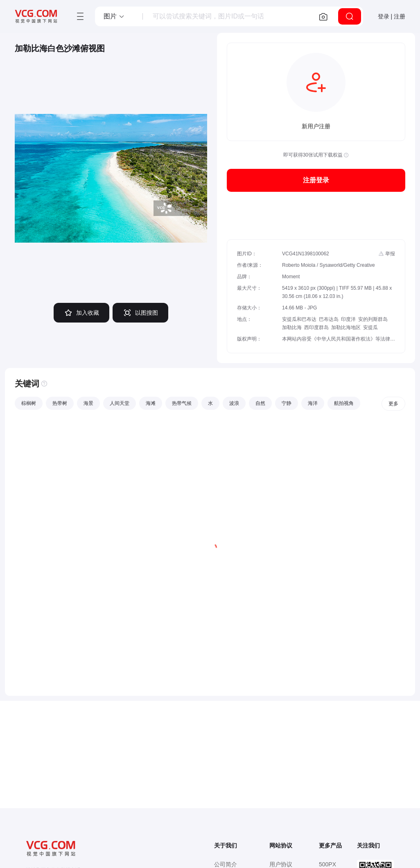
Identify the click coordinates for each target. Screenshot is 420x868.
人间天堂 (120, 403)
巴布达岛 (329, 319)
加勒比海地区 (346, 327)
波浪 (234, 403)
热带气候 (182, 403)
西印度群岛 (316, 327)
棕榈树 (29, 403)
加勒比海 (292, 327)
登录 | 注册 (392, 16)
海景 (88, 403)
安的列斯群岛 (373, 319)
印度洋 (348, 319)
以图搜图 (140, 313)
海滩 (151, 403)
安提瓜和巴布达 (299, 319)
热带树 (60, 403)
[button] (114, 16)
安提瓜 (370, 327)
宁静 (287, 403)
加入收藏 (81, 313)
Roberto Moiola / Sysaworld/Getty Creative (329, 265)
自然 (260, 403)
